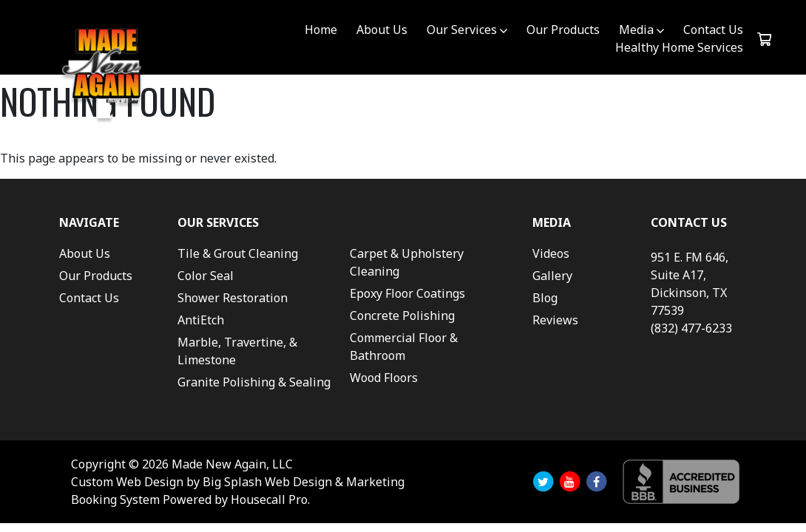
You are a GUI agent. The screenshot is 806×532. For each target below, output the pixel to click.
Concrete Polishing (402, 316)
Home (321, 30)
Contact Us (713, 30)
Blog (545, 298)
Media (636, 30)
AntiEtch (201, 320)
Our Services (462, 30)
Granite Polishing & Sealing (254, 382)
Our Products (563, 30)
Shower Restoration (233, 298)
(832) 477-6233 (691, 328)
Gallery (552, 276)
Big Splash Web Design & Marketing (304, 482)
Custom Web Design (127, 482)
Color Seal (206, 276)
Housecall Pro (269, 499)
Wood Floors (384, 378)
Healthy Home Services (679, 47)
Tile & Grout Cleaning (238, 253)
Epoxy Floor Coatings (407, 293)
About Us (382, 30)
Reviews (555, 320)
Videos (551, 253)
